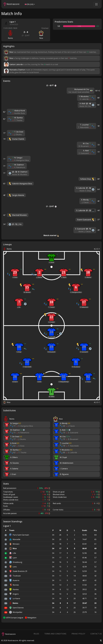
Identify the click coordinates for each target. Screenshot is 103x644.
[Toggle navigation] (96, 4)
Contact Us (96, 634)
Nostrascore (11, 4)
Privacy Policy (78, 634)
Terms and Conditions (55, 634)
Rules (36, 634)
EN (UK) (29, 4)
